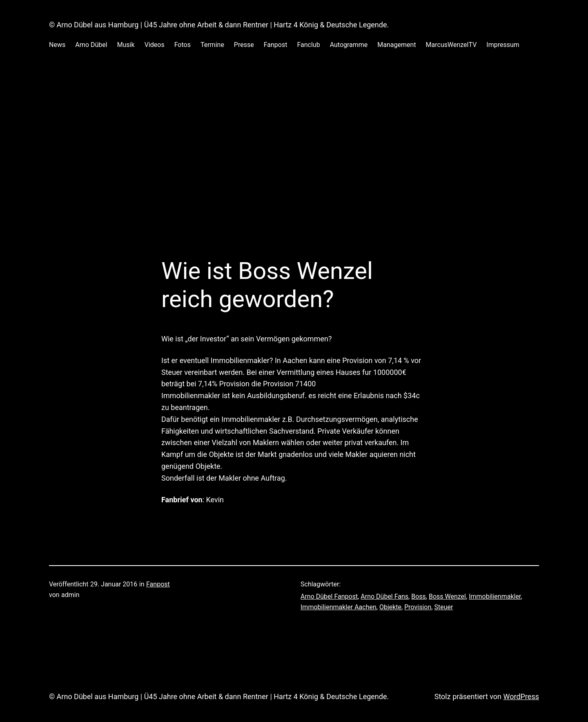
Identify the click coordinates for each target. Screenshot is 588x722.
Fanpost (158, 584)
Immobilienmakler (495, 596)
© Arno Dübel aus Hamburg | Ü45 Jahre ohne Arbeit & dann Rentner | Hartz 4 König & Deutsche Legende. (219, 25)
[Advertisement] (294, 147)
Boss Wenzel (447, 596)
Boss (419, 596)
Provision (418, 607)
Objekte (390, 607)
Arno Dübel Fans (384, 596)
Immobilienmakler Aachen (339, 607)
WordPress (521, 696)
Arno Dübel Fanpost (329, 596)
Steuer (443, 607)
